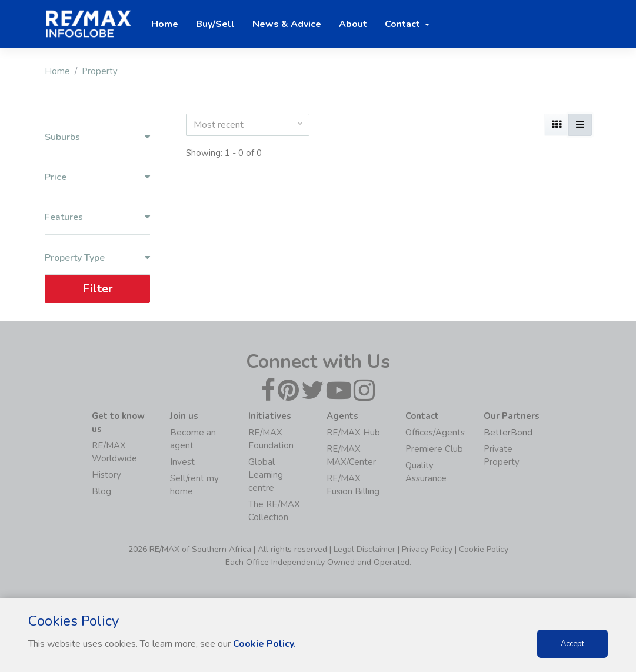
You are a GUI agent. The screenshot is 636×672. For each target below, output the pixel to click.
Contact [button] (404, 24)
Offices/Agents (435, 433)
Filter (97, 289)
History (106, 475)
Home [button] (165, 24)
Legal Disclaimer (364, 549)
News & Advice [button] (287, 24)
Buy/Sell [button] (215, 24)
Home (57, 71)
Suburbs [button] (97, 137)
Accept (572, 644)
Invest (182, 462)
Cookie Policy (484, 549)
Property (100, 71)
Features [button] (97, 217)
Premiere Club (434, 449)
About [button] (353, 24)
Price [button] (97, 177)
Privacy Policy (427, 549)
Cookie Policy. (264, 644)
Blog (101, 491)
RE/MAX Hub (353, 433)
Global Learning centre (266, 475)
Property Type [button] (97, 258)
